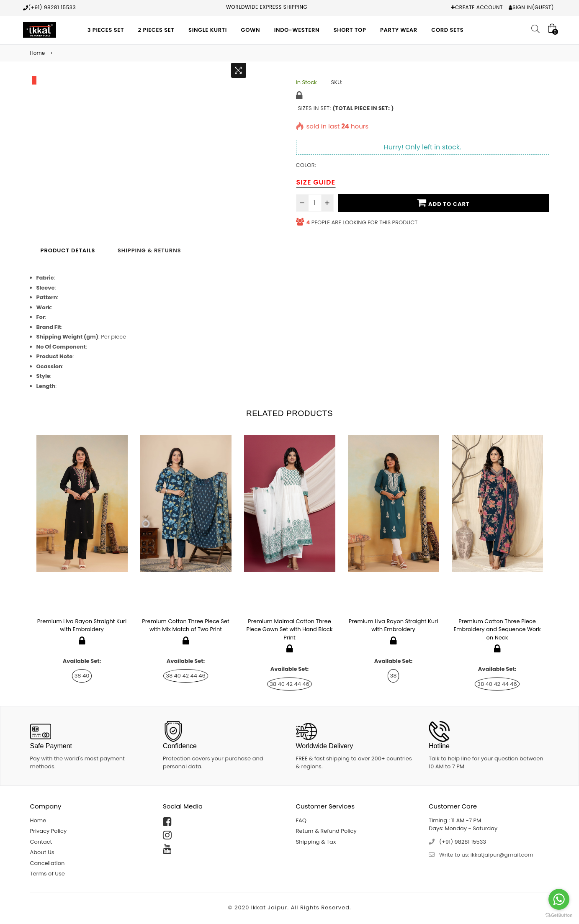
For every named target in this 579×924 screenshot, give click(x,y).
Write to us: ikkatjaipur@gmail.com (486, 855)
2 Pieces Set (156, 30)
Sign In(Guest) (533, 7)
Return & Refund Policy (326, 831)
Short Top (350, 30)
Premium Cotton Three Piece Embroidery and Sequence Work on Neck (497, 629)
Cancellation (48, 863)
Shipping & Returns (149, 250)
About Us (42, 852)
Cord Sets (447, 30)
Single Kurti (208, 30)
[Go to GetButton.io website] (559, 915)
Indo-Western (297, 30)
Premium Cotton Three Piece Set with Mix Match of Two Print (186, 625)
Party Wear (399, 30)
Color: (306, 165)
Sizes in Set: (346, 108)
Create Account (479, 7)
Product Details (68, 250)
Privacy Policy (49, 831)
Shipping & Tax (316, 842)
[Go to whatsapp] (559, 899)
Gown (251, 30)
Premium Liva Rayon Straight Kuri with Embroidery (82, 625)
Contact (41, 842)
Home (38, 53)
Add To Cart (443, 203)
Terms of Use (48, 874)
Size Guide (316, 182)
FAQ (301, 820)
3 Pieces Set (106, 30)
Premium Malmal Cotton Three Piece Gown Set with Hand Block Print (290, 629)
